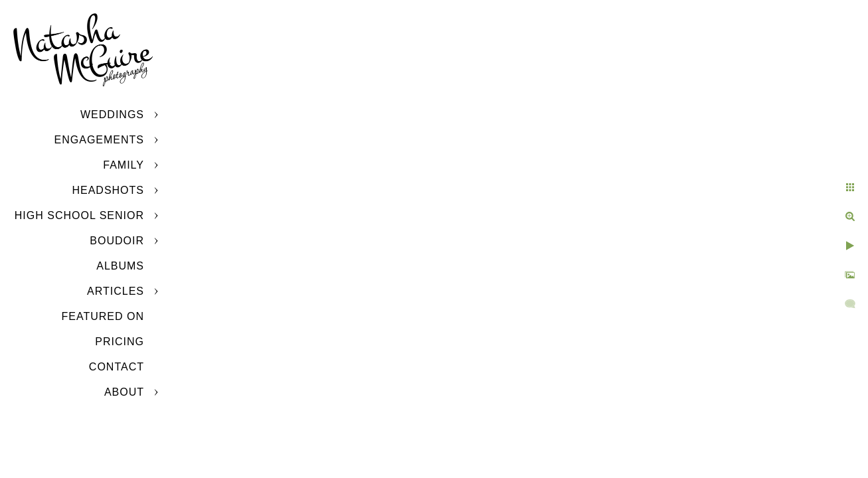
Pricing (120, 342)
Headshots (108, 190)
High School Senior (79, 215)
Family (124, 165)
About (124, 392)
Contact (117, 367)
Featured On (103, 316)
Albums (120, 266)
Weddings (112, 115)
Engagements (99, 140)
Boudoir (117, 241)
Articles (116, 291)
